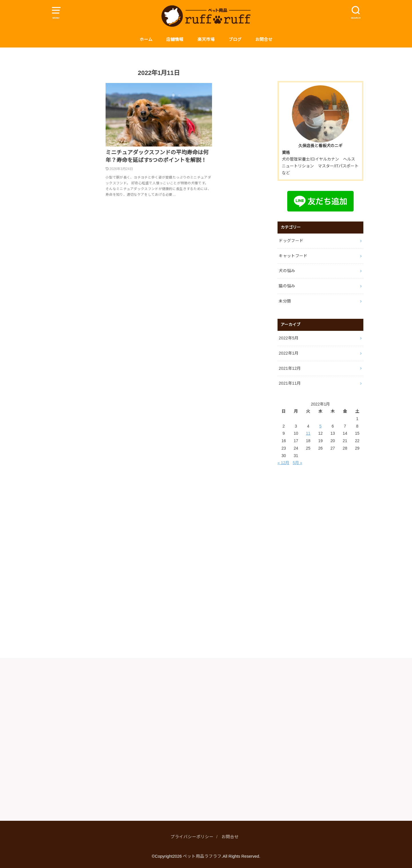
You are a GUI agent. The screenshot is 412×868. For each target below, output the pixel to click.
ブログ (235, 39)
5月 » (297, 463)
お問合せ (264, 39)
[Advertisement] (320, 562)
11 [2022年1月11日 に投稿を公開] (308, 433)
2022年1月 (289, 353)
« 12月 (283, 463)
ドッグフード (291, 241)
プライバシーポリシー (192, 837)
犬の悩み (287, 271)
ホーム (146, 39)
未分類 (285, 301)
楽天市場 (206, 39)
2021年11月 (290, 383)
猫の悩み (287, 286)
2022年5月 (289, 338)
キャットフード (293, 256)
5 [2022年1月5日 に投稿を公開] (320, 426)
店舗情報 (175, 39)
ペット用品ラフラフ (202, 856)
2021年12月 (290, 368)
